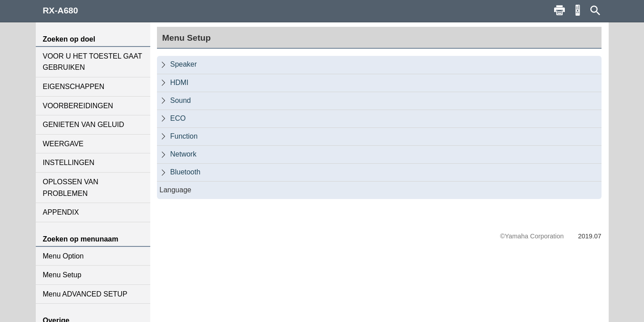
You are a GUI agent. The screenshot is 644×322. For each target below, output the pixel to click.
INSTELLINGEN (69, 163)
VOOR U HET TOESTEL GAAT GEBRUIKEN (93, 62)
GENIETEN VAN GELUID (84, 125)
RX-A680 (61, 11)
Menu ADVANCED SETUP (85, 294)
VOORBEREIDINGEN (78, 106)
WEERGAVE (63, 144)
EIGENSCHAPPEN (74, 87)
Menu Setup (62, 275)
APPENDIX (61, 212)
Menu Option (64, 256)
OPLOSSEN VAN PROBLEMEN (71, 188)
